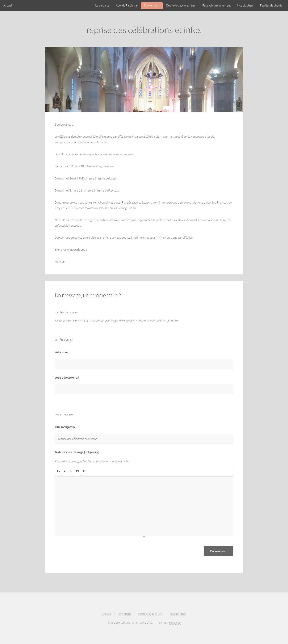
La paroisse (102, 5)
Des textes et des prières (181, 5)
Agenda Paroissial (127, 5)
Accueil (8, 5)
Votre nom (61, 352)
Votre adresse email (67, 378)
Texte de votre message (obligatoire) (77, 452)
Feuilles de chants (271, 5)
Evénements (152, 5)
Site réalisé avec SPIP (150, 614)
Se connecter (178, 614)
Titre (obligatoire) (66, 427)
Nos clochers (245, 5)
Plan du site (125, 614)
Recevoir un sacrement (217, 5)
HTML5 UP (175, 623)
